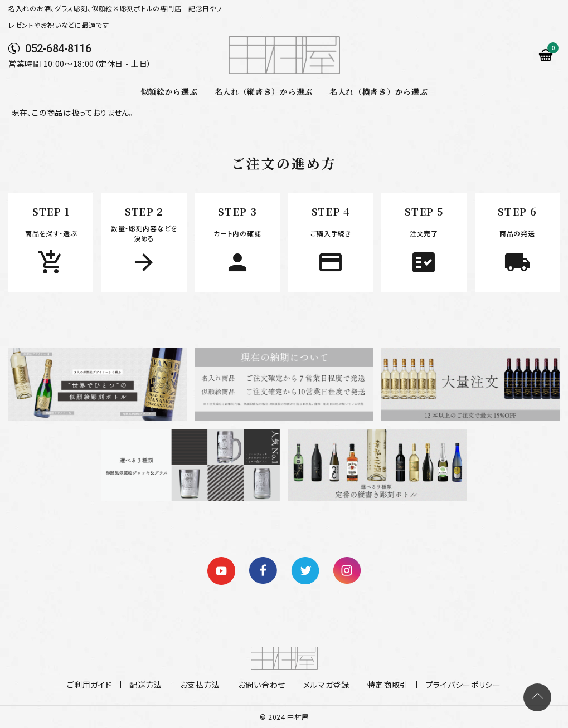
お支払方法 (202, 685)
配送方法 (149, 685)
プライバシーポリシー (459, 685)
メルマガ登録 (325, 685)
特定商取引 (385, 685)
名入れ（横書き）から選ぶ (378, 91)
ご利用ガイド (94, 685)
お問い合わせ (262, 685)
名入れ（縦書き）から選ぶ (264, 91)
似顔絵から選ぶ (169, 91)
